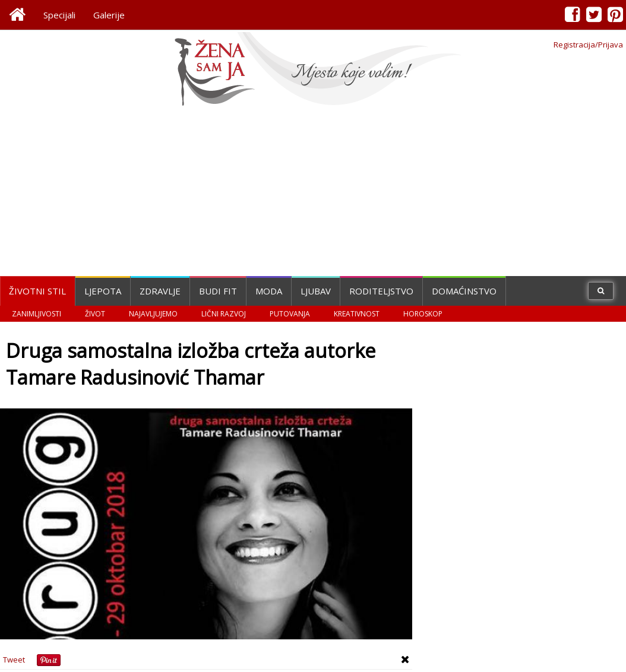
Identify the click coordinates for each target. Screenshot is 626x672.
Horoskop (423, 314)
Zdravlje (160, 291)
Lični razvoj (224, 314)
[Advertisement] (313, 193)
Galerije (109, 15)
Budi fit (218, 291)
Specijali (59, 15)
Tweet (14, 660)
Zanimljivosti (37, 314)
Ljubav (316, 291)
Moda (269, 291)
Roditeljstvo (381, 291)
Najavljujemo (153, 314)
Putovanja (290, 314)
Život (95, 314)
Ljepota (103, 291)
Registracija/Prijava (588, 45)
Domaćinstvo (464, 291)
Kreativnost (357, 314)
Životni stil (37, 291)
